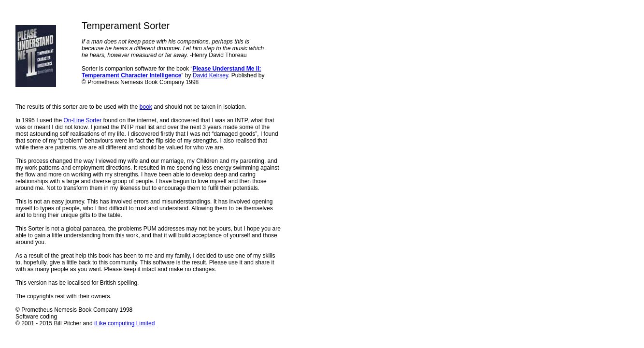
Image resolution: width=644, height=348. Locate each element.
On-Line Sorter (82, 120)
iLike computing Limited (124, 323)
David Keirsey (210, 75)
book (146, 107)
